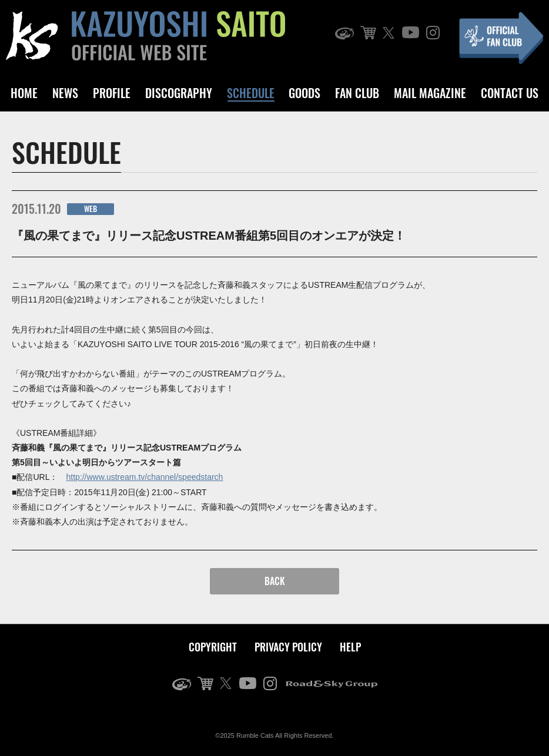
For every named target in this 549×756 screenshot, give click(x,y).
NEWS (65, 93)
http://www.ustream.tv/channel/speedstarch (144, 477)
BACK (275, 581)
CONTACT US (510, 93)
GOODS (304, 93)
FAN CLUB (357, 93)
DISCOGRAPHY (179, 93)
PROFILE (112, 93)
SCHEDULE (251, 93)
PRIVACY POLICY (288, 647)
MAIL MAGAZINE (430, 93)
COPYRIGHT (213, 647)
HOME (24, 93)
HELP (350, 647)
